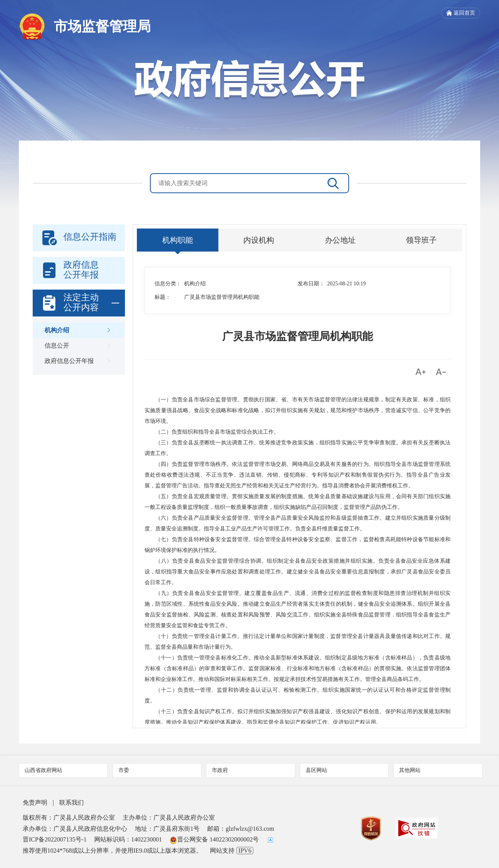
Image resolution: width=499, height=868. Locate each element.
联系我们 (72, 803)
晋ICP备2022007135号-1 (55, 839)
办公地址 (340, 240)
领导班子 (421, 240)
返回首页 (461, 13)
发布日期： (311, 284)
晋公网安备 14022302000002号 (214, 839)
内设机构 (259, 240)
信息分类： (168, 284)
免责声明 (35, 803)
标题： (163, 297)
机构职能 (178, 240)
